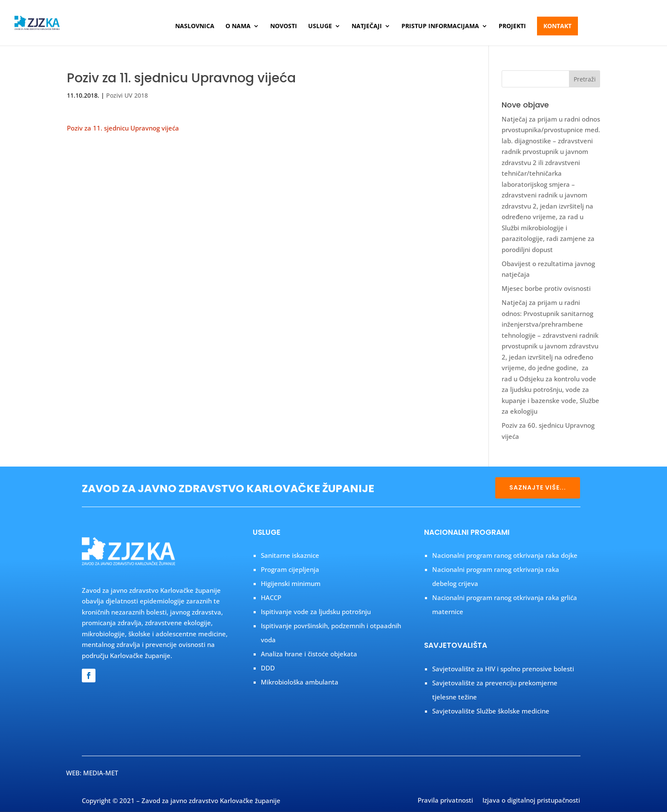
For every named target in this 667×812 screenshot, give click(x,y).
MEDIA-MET (101, 773)
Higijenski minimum (291, 583)
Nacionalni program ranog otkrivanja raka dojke (505, 555)
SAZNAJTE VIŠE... (538, 487)
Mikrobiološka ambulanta (300, 682)
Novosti (284, 26)
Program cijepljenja (290, 569)
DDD (268, 668)
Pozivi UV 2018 (127, 95)
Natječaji (367, 26)
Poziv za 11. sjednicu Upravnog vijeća (123, 128)
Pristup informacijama (440, 26)
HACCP (271, 597)
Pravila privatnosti (445, 801)
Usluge (320, 26)
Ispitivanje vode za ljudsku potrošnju (316, 612)
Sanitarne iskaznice (290, 555)
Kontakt (557, 26)
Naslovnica (195, 26)
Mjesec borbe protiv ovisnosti (546, 288)
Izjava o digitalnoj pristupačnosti (531, 801)
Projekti (512, 26)
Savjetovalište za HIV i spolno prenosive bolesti (503, 669)
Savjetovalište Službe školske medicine (491, 711)
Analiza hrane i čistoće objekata (309, 654)
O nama (238, 26)
